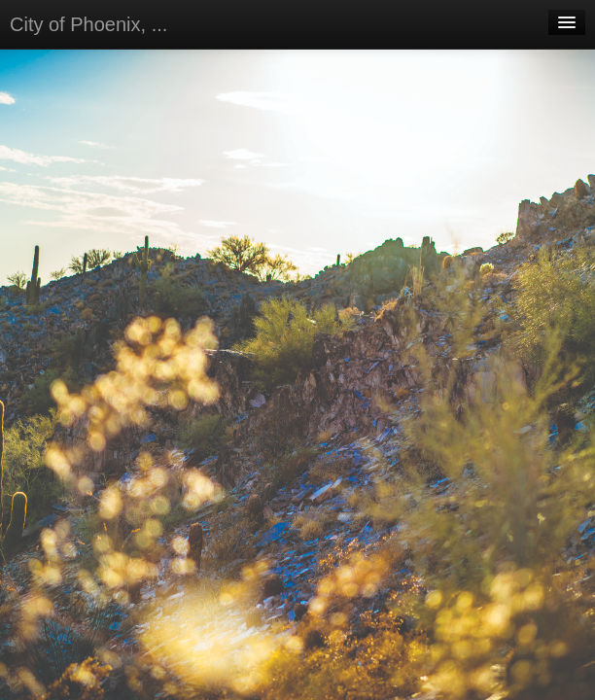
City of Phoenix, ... (88, 24)
